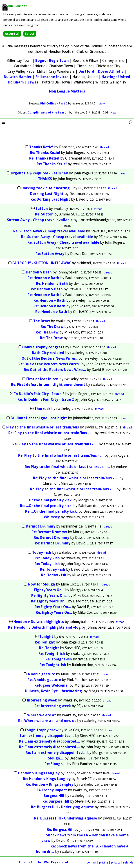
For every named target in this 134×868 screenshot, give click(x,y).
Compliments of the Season (48, 112)
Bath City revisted (48, 353)
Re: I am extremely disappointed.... (49, 741)
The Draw (42, 321)
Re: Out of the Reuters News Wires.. (49, 364)
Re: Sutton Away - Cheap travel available (49, 231)
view (102, 103)
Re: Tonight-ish (52, 654)
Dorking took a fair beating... (47, 188)
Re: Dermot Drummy (49, 532)
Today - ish (42, 552)
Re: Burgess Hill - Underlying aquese (62, 807)
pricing (104, 862)
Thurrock (42, 409)
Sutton (42, 209)
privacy (116, 862)
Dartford (86, 71)
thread (105, 147)
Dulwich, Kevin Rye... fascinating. (54, 691)
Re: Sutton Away (50, 254)
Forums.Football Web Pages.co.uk (44, 862)
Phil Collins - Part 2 (54, 103)
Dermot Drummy (41, 526)
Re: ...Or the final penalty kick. (46, 506)
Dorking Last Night (47, 194)
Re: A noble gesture (44, 680)
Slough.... (56, 758)
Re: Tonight (45, 642)
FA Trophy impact (52, 790)
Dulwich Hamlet (18, 77)
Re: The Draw (52, 327)
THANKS (45, 179)
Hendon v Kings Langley (39, 773)
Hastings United (116, 77)
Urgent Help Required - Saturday (39, 173)
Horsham (16, 82)
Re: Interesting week (53, 706)
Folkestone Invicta (52, 77)
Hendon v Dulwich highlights (39, 622)
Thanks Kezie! (41, 147)
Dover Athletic (111, 71)
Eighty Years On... (49, 590)
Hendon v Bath (39, 272)
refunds (128, 862)
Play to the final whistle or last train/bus (43, 427)
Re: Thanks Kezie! (45, 153)
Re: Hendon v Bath (43, 278)
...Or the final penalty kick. (49, 500)
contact (92, 862)
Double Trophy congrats (43, 347)
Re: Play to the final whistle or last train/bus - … (51, 433)
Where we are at (42, 715)
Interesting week (42, 700)
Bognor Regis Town (52, 61)
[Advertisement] (67, 136)
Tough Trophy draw (41, 730)
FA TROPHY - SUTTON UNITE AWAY (42, 263)
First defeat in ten (42, 379)
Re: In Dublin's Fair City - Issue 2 (46, 399)
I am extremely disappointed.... (47, 736)
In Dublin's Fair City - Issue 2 (39, 394)
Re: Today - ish (47, 558)
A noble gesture (41, 674)
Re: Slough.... (55, 764)
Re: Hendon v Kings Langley (47, 779)
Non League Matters (67, 91)
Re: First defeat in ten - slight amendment (48, 385)
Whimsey (52, 517)
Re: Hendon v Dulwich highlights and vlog (44, 627)
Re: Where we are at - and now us (47, 721)
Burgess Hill (54, 796)
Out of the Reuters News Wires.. (50, 358)
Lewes (33, 82)
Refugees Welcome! (51, 685)
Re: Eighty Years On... (49, 596)
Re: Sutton (44, 214)
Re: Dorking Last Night (50, 199)
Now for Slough (41, 584)
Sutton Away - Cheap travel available (40, 220)
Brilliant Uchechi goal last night (39, 418)
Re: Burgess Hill (56, 801)
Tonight (46, 637)
